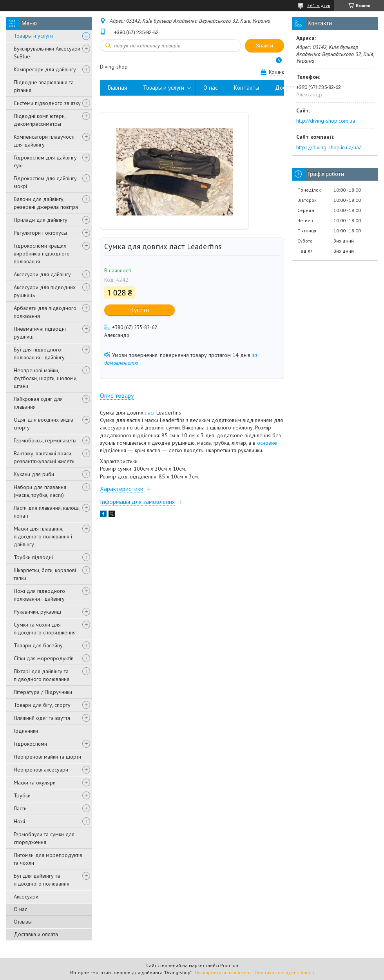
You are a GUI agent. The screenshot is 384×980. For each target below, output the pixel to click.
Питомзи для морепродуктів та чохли (48, 859)
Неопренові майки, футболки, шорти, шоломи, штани (45, 378)
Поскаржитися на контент (223, 972)
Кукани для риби (34, 474)
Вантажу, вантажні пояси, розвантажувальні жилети (44, 457)
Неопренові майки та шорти (47, 757)
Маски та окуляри (35, 783)
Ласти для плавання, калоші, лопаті (47, 512)
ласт (150, 413)
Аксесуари (26, 897)
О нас (20, 909)
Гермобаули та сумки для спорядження (44, 838)
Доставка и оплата (36, 934)
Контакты (246, 88)
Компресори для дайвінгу (45, 69)
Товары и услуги (33, 36)
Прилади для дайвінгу (41, 220)
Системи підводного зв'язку (47, 103)
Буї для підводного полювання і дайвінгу (39, 353)
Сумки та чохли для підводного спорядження (45, 629)
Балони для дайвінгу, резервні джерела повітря (46, 203)
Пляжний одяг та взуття (42, 718)
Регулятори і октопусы (40, 233)
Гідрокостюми (30, 744)
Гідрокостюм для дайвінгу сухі (45, 161)
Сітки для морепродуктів (44, 658)
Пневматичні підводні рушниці (40, 333)
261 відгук (319, 5)
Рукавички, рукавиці (37, 612)
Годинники (26, 731)
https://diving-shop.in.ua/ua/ (329, 147)
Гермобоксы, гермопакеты (45, 440)
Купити (140, 310)
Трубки (22, 795)
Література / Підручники (43, 692)
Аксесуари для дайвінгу (42, 274)
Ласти (20, 808)
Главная (117, 88)
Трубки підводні (33, 557)
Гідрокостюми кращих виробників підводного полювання (42, 254)
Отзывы (23, 922)
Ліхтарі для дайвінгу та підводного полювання (42, 675)
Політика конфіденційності (284, 972)
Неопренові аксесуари (41, 770)
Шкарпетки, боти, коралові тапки (45, 574)
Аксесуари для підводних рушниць (45, 291)
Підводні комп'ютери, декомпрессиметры (40, 120)
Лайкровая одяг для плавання (38, 403)
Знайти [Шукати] (264, 46)
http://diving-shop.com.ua (326, 121)
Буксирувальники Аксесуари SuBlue (47, 53)
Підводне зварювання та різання (44, 86)
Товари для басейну (38, 645)
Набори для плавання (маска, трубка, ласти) (40, 491)
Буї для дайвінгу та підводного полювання (42, 880)
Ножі (19, 821)
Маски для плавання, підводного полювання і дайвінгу (43, 536)
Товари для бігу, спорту (42, 705)
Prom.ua (229, 965)
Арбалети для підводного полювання (45, 312)
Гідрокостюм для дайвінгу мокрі (45, 182)
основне (267, 443)
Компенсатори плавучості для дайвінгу (44, 141)
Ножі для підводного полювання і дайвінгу (39, 595)
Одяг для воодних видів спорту (43, 424)
